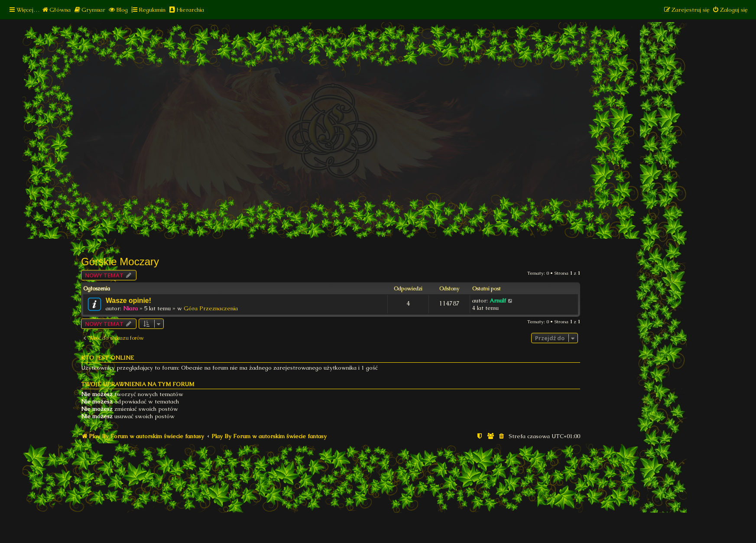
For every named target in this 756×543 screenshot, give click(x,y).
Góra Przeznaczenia (211, 308)
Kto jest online (107, 358)
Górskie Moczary (120, 262)
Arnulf (498, 301)
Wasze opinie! (128, 301)
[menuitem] (56, 10)
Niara (130, 308)
